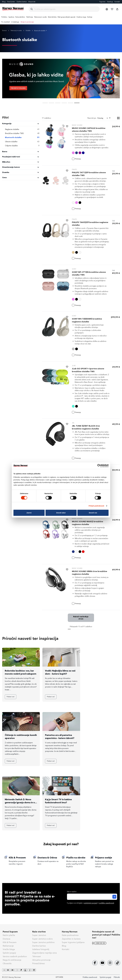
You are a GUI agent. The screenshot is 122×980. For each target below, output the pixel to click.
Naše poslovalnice (70, 935)
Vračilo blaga (9, 949)
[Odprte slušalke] (21, 146)
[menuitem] (4, 17)
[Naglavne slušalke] (21, 129)
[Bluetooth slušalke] (21, 138)
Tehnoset (37, 956)
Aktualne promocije (41, 960)
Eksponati (32, 2)
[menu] (61, 19)
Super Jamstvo (39, 935)
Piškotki (117, 977)
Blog (4, 2)
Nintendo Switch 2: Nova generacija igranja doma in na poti (20, 802)
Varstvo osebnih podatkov (15, 956)
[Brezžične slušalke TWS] (21, 133)
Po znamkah (6, 22)
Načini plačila (9, 935)
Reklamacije (8, 946)
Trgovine (102, 2)
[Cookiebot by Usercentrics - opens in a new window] (99, 466)
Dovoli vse (93, 513)
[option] (73, 153)
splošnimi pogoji (90, 903)
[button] (107, 9)
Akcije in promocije (27, 22)
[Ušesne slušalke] (21, 142)
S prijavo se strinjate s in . (91, 903)
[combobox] (66, 9)
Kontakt (117, 2)
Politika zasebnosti (90, 977)
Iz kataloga (15, 22)
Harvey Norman (70, 932)
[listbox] (91, 153)
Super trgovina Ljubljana (73, 942)
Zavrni (29, 513)
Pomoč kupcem (10, 932)
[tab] (21, 148)
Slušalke (28, 31)
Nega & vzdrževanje (12, 960)
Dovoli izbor (61, 513)
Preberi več (11, 697)
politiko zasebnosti (107, 903)
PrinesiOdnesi (38, 963)
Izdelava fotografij (41, 949)
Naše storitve (39, 932)
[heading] (21, 124)
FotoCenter (11, 2)
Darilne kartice (22, 2)
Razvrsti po (92, 118)
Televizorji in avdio (16, 31)
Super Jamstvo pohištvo (43, 942)
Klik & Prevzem (10, 942)
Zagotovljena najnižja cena (44, 953)
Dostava (7, 939)
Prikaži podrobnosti (96, 506)
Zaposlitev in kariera (71, 939)
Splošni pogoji (9, 953)
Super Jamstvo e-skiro (42, 939)
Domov (5, 31)
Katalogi (110, 2)
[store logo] (13, 9)
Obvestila (7, 963)
